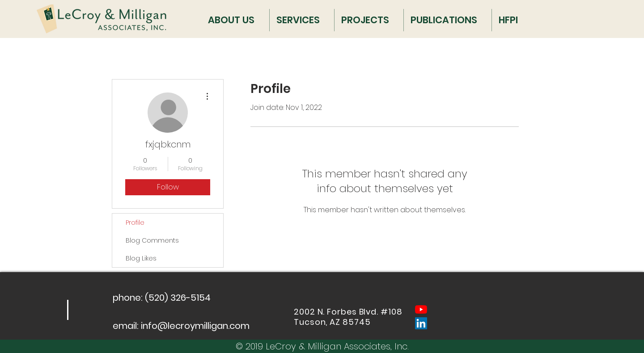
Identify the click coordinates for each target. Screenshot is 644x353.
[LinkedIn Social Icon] (421, 323)
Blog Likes (141, 258)
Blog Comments (152, 240)
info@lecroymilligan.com (195, 326)
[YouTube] (421, 309)
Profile (135, 223)
